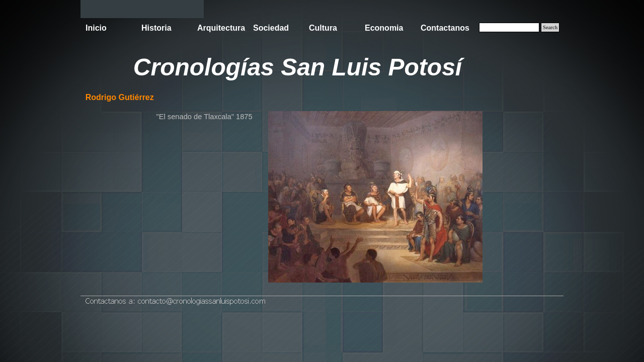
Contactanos (445, 28)
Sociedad (271, 28)
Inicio (96, 28)
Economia (384, 28)
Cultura (323, 28)
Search (550, 27)
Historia (156, 28)
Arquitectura (221, 28)
